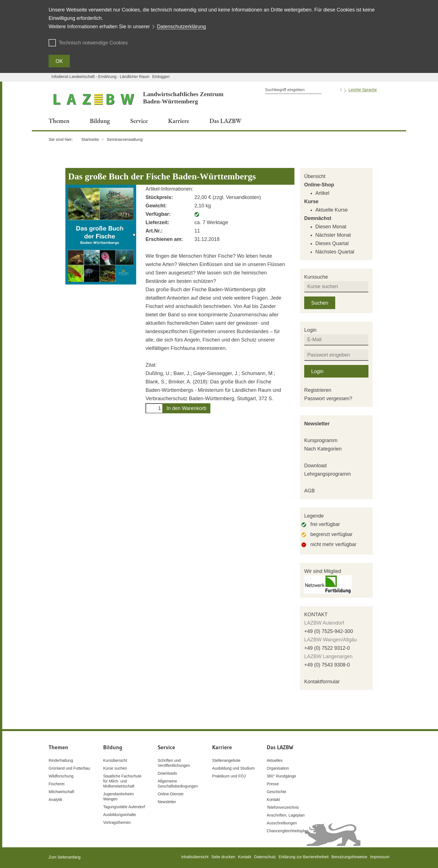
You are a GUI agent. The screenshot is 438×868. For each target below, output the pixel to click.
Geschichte (277, 792)
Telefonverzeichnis (283, 807)
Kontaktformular (322, 682)
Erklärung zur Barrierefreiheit (303, 857)
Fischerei (57, 784)
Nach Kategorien (323, 449)
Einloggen (161, 77)
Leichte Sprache (363, 90)
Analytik (55, 800)
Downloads (167, 773)
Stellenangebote (226, 760)
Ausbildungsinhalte (120, 815)
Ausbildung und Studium (234, 768)
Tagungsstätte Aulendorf (124, 807)
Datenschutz (265, 857)
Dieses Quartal (332, 243)
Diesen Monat (331, 227)
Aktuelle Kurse (332, 210)
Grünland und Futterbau (69, 768)
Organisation (278, 768)
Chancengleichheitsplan (288, 831)
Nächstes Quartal (335, 252)
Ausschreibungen (282, 823)
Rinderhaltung (61, 760)
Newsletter (317, 424)
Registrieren (318, 390)
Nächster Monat (333, 235)
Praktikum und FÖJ (229, 776)
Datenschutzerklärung (181, 27)
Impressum (380, 857)
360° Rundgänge (281, 776)
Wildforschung (61, 776)
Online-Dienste (171, 794)
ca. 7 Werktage (211, 222)
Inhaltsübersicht (195, 857)
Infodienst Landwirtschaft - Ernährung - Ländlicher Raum (100, 77)
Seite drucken (223, 857)
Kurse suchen (115, 768)
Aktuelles (275, 760)
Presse (273, 784)
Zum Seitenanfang (65, 857)
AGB (310, 491)
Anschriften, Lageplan (286, 815)
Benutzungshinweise (349, 857)
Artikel (322, 193)
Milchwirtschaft (61, 792)
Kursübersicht (115, 760)
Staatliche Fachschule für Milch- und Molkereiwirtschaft (122, 781)
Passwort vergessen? (328, 399)
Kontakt (273, 800)
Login (317, 371)
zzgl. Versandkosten (237, 197)
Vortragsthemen (117, 822)
